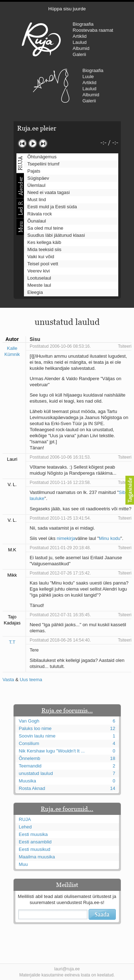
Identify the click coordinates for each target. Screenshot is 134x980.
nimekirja (66, 538)
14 (113, 788)
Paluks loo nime (35, 728)
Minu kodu (110, 538)
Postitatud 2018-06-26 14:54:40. (60, 640)
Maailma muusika (37, 857)
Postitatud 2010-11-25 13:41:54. (60, 518)
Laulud (80, 42)
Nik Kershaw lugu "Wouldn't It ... (52, 751)
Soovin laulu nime (37, 736)
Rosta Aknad (32, 788)
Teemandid (30, 766)
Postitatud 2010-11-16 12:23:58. (60, 483)
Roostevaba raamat (93, 30)
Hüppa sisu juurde (67, 9)
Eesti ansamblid (35, 842)
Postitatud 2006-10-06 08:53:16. (60, 346)
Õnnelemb (30, 758)
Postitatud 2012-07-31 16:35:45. (60, 615)
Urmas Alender (51, 86)
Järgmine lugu (43, 144)
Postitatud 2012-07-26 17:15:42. (60, 573)
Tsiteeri (125, 346)
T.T (12, 642)
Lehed (25, 827)
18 (113, 758)
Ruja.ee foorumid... (67, 809)
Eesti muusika (33, 834)
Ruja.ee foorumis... (67, 710)
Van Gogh (29, 721)
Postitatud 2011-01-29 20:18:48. (60, 548)
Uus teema (31, 680)
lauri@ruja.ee (67, 969)
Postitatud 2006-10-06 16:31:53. (60, 457)
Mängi (33, 144)
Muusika (28, 781)
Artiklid (80, 36)
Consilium (29, 743)
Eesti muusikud (35, 849)
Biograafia (83, 24)
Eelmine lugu (22, 144)
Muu (23, 864)
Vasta (8, 680)
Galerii (79, 54)
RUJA (41, 39)
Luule (88, 76)
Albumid (81, 48)
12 (113, 728)
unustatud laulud (36, 773)
